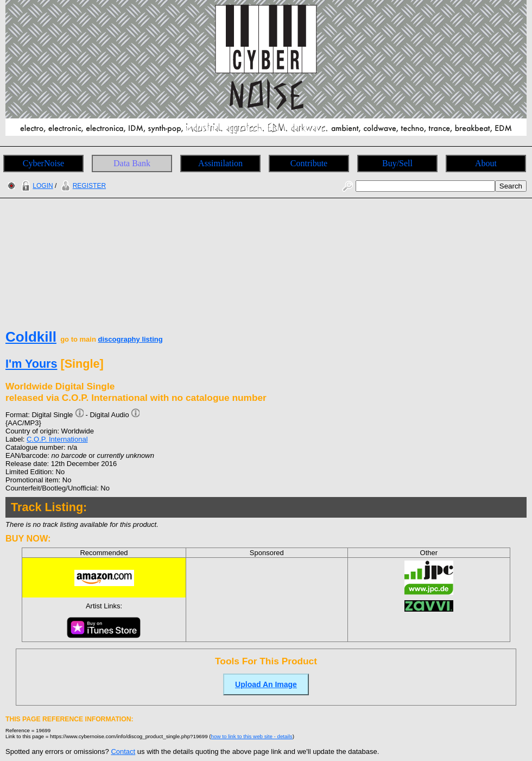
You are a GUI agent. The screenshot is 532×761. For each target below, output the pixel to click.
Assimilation (220, 163)
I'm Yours (31, 364)
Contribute (309, 163)
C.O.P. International (57, 439)
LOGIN (36, 186)
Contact (123, 751)
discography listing (130, 339)
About (486, 163)
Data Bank (132, 163)
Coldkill (31, 337)
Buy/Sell (397, 163)
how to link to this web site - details (252, 736)
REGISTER (82, 186)
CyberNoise (43, 163)
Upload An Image (266, 684)
